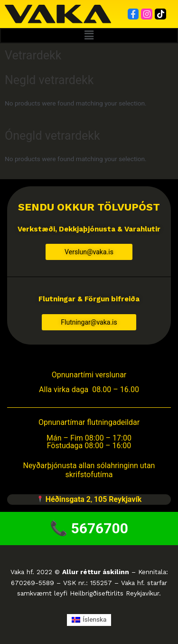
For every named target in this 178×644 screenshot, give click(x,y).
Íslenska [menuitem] (94, 619)
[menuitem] (89, 620)
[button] (89, 36)
